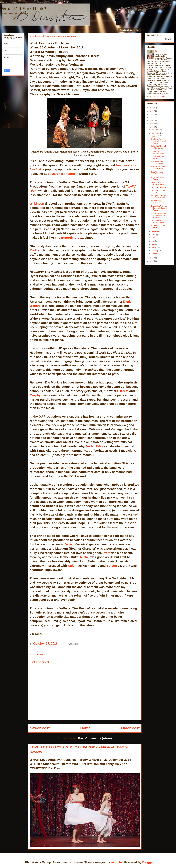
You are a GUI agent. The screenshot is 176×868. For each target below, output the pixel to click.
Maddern (36, 250)
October (155, 136)
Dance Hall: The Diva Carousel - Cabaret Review (159, 208)
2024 (152, 108)
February (155, 251)
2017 (152, 258)
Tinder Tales (94, 446)
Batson (112, 566)
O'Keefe (123, 391)
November (156, 133)
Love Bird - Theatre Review (158, 226)
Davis (69, 544)
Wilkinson (37, 204)
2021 (152, 117)
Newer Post (40, 728)
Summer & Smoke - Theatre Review (158, 183)
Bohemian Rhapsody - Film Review (159, 147)
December (156, 130)
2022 (152, 114)
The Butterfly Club (68, 238)
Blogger (148, 862)
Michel (85, 557)
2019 (152, 124)
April (153, 244)
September (156, 231)
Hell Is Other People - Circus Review (159, 168)
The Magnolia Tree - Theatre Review (159, 221)
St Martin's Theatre (61, 174)
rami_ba (117, 862)
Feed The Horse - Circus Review (158, 173)
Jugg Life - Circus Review (158, 157)
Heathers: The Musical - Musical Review (158, 141)
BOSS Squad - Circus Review (157, 202)
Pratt (106, 553)
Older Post (130, 728)
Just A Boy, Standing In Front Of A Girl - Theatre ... (159, 215)
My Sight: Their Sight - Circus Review (159, 197)
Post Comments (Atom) (95, 738)
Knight (73, 566)
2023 (152, 111)
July (153, 238)
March (154, 247)
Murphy (35, 395)
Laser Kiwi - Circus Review (158, 178)
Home (85, 728)
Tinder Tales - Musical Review (158, 152)
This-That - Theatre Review (158, 192)
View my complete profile (156, 96)
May (153, 241)
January (155, 254)
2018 (152, 127)
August (154, 235)
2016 (152, 261)
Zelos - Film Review (158, 187)
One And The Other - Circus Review (159, 163)
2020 (152, 121)
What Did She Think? (24, 9)
